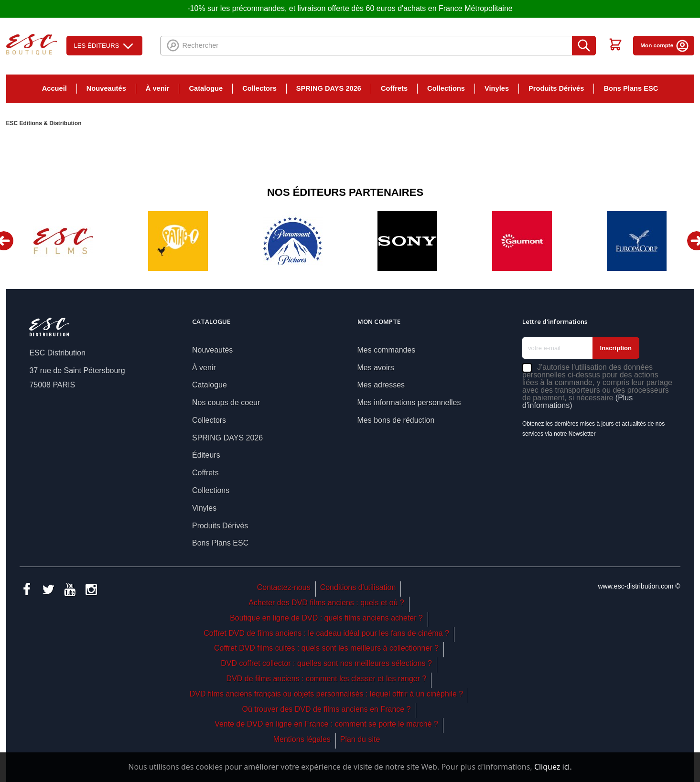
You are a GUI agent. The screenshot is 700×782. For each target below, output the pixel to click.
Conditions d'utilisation (358, 587)
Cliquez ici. (553, 767)
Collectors (259, 88)
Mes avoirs (376, 368)
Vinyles (497, 88)
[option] (64, 241)
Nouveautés (106, 88)
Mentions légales (302, 739)
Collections (446, 88)
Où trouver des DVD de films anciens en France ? (327, 709)
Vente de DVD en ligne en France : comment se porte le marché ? (326, 724)
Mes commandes (387, 350)
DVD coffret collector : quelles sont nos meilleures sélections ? (326, 663)
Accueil (54, 88)
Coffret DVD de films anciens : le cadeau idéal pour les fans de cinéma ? (326, 633)
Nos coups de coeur (226, 402)
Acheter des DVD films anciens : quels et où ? (326, 603)
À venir (158, 88)
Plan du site (360, 739)
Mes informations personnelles (409, 402)
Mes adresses (381, 385)
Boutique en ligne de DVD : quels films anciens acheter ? (326, 618)
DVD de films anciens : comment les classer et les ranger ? (327, 679)
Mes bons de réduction (396, 420)
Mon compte (665, 45)
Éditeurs (206, 455)
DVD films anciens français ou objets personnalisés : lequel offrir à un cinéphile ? (326, 694)
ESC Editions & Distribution (44, 123)
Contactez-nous (284, 587)
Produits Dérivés (556, 88)
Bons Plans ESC (631, 88)
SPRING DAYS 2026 (329, 88)
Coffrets (394, 88)
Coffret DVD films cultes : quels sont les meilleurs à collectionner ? (326, 648)
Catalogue (206, 88)
